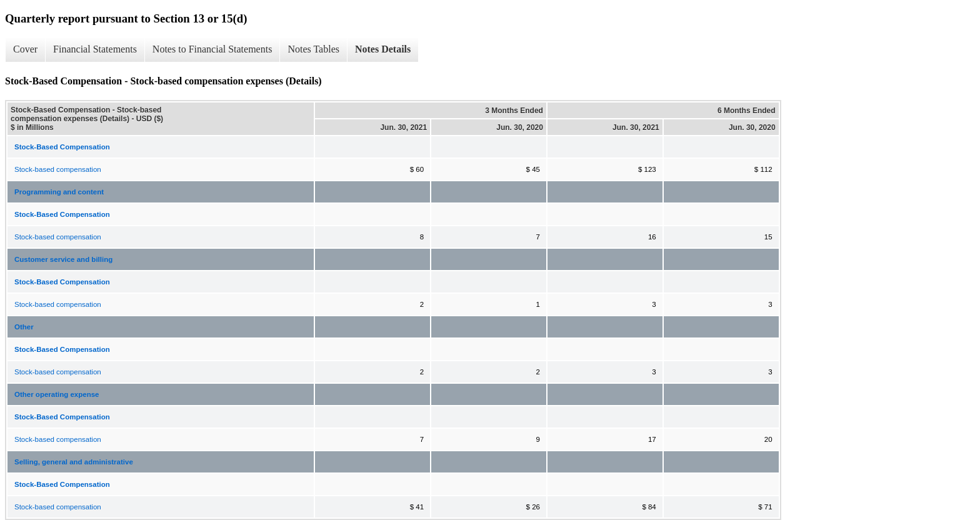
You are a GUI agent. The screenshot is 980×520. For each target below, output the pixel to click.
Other (24, 327)
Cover (25, 49)
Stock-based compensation (58, 169)
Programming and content (59, 192)
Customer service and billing (63, 259)
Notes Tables (313, 49)
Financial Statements (95, 49)
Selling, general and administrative (74, 462)
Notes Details (383, 49)
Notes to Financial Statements (212, 49)
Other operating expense (57, 394)
